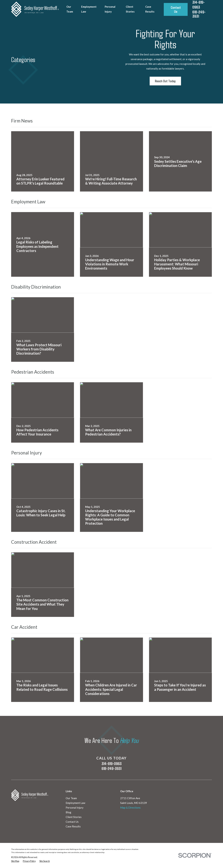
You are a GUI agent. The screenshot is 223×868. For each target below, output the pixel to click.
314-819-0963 (112, 763)
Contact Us (176, 9)
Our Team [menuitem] (70, 9)
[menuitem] (15, 861)
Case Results (73, 826)
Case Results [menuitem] (150, 9)
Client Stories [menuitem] (130, 9)
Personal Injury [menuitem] (110, 9)
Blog (68, 812)
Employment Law (75, 803)
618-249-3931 (199, 14)
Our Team (71, 798)
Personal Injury (75, 808)
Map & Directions (130, 808)
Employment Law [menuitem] (89, 9)
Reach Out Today (165, 81)
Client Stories (74, 817)
